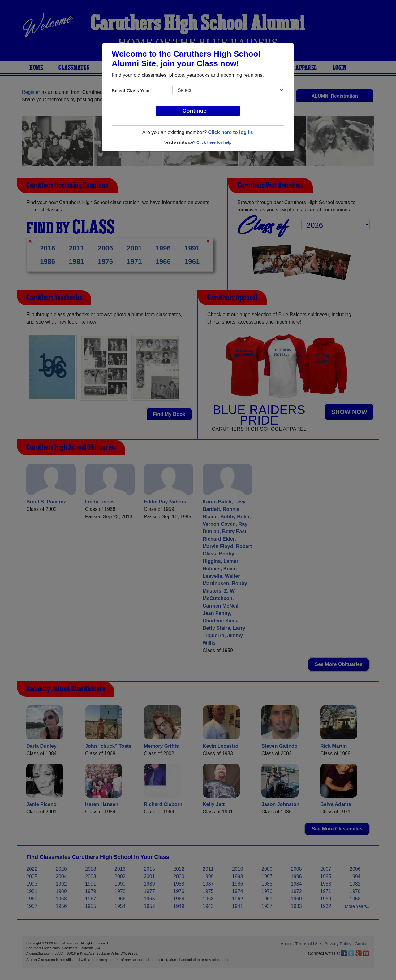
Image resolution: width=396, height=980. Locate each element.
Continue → (198, 111)
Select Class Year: (132, 91)
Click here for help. (215, 142)
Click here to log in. (231, 132)
